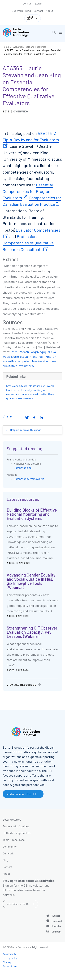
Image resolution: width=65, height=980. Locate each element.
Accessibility (9, 954)
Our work (17, 11)
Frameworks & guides (16, 826)
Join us (27, 3)
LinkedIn (56, 931)
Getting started (12, 819)
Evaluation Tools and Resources (29, 47)
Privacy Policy (10, 958)
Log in (39, 3)
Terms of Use (10, 966)
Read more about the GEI (21, 794)
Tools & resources (14, 840)
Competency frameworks (29, 479)
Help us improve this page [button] (25, 430)
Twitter (56, 916)
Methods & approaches (17, 833)
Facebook (57, 921)
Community (10, 846)
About (49, 11)
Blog (28, 11)
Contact (38, 11)
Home (6, 47)
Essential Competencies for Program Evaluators (28, 191)
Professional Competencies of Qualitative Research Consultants (28, 243)
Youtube (56, 926)
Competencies (23, 468)
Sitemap (7, 962)
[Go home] (19, 32)
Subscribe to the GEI (18, 904)
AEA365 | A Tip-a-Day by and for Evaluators (31, 136)
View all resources (21, 685)
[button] (54, 32)
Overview (21, 111)
